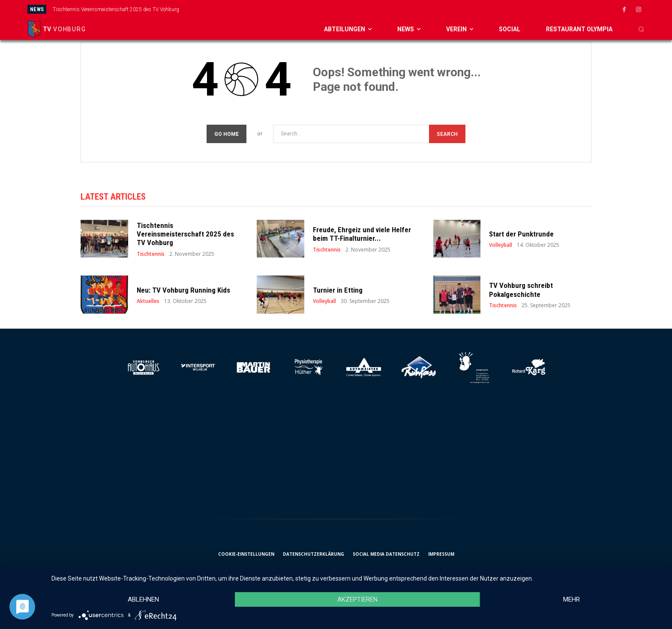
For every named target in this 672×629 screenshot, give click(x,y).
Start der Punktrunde (521, 234)
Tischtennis (151, 254)
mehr (571, 599)
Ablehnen (143, 599)
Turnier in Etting (338, 290)
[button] (641, 29)
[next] (383, 9)
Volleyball (501, 245)
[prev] (370, 9)
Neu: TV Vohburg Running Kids (183, 290)
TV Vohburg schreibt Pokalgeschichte (521, 290)
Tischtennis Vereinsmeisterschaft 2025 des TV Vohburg (116, 9)
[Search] (447, 134)
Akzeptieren (357, 599)
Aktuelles (148, 301)
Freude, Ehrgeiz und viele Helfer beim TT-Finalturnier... (362, 234)
